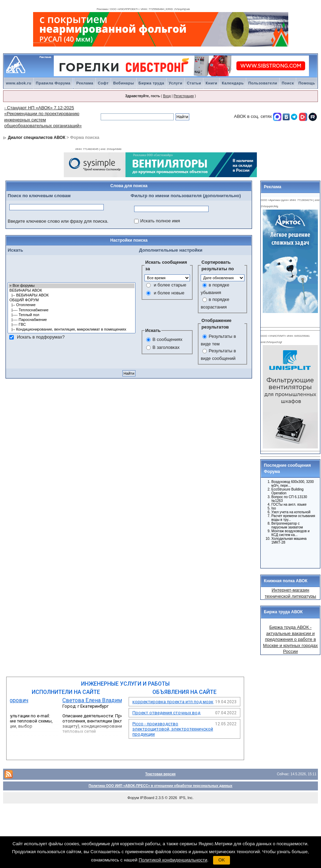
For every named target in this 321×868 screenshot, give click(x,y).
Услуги (175, 83)
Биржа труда (152, 83)
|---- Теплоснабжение (72, 310)
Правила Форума (53, 83)
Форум (133, 798)
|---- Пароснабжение (72, 320)
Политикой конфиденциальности (173, 860)
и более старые (170, 285)
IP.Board (147, 798)
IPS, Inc (186, 798)
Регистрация (183, 96)
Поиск (288, 83)
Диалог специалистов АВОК (37, 138)
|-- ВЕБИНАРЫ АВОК (72, 295)
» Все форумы (72, 286)
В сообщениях (167, 339)
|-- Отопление (72, 305)
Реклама (85, 83)
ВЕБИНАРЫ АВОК (72, 291)
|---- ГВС (72, 325)
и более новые (169, 293)
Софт (103, 83)
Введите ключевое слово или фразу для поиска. (58, 221)
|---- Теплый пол (72, 315)
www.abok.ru (19, 83)
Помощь (307, 83)
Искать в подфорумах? (41, 337)
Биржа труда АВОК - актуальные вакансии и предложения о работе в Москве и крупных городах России (290, 639)
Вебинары (123, 83)
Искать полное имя (160, 221)
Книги (211, 83)
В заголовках (166, 347)
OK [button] (222, 860)
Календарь (233, 83)
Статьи (194, 83)
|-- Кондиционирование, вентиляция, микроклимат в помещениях (72, 330)
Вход (167, 96)
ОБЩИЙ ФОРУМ (72, 300)
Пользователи (263, 83)
